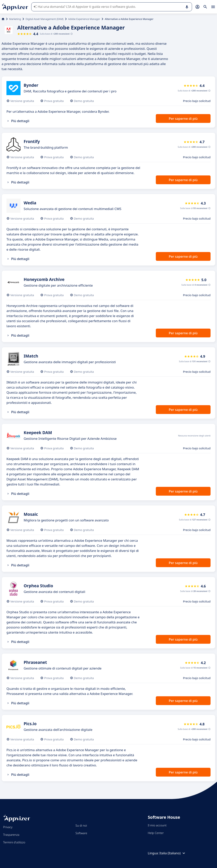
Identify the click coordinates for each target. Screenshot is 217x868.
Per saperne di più (183, 118)
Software (81, 833)
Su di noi (81, 825)
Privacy (8, 827)
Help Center (156, 833)
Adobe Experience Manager (84, 19)
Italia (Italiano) (173, 853)
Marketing (15, 19)
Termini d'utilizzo (14, 842)
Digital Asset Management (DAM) (45, 19)
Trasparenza (11, 835)
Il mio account (157, 825)
